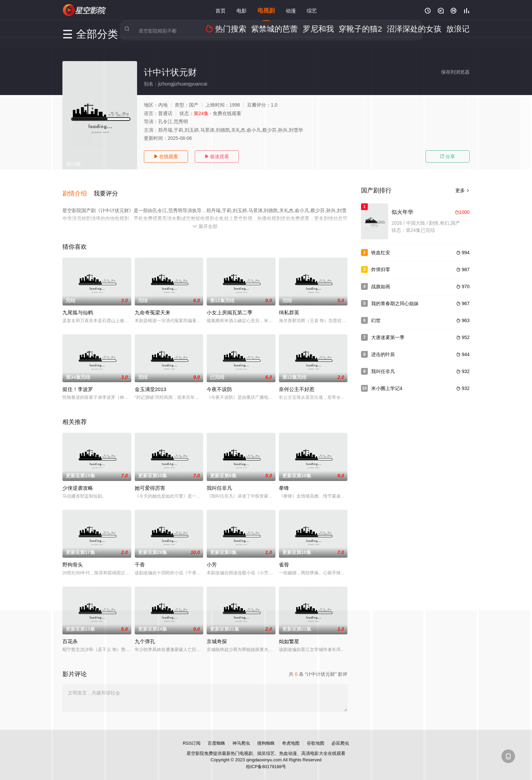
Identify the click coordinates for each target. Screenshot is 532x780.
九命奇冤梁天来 (153, 306)
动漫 (291, 10)
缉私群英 (289, 306)
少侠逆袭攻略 (78, 481)
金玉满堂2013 (150, 383)
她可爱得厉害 (150, 481)
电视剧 (266, 10)
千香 (140, 558)
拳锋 (284, 481)
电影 (242, 10)
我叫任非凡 (219, 481)
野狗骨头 (73, 558)
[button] (78, 190)
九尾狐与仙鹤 (78, 306)
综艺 (312, 10)
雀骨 (284, 558)
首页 (221, 10)
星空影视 (84, 10)
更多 (462, 190)
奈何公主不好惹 (297, 383)
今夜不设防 (219, 383)
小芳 (212, 558)
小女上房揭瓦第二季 (230, 306)
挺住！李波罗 (78, 383)
